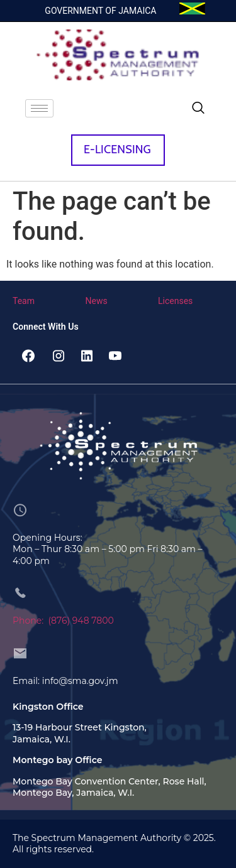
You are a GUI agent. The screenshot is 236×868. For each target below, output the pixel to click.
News (97, 301)
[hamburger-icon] (39, 108)
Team (24, 301)
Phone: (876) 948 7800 (63, 621)
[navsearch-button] (198, 109)
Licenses (175, 301)
